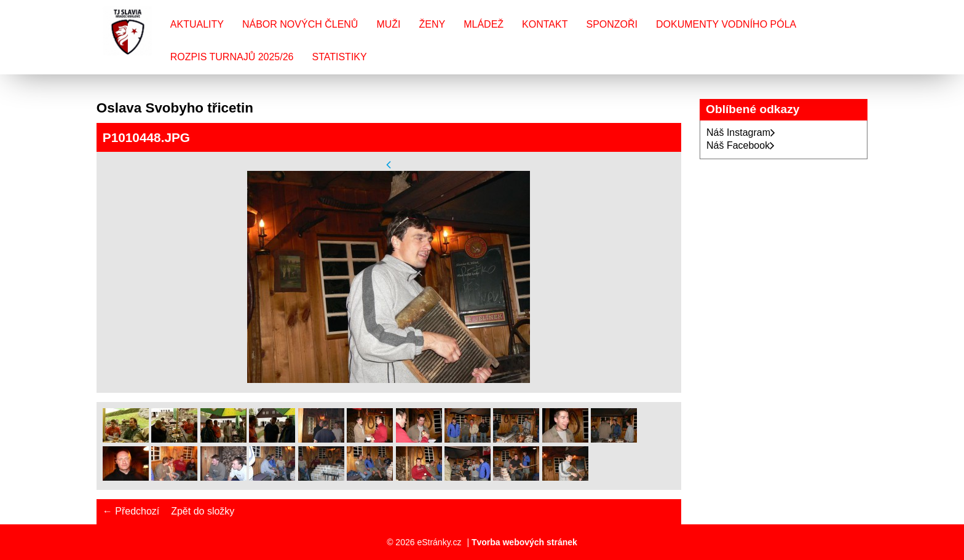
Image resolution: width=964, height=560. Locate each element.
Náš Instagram (741, 132)
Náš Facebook (741, 145)
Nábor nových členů (300, 24)
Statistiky (339, 57)
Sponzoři (612, 24)
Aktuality (197, 24)
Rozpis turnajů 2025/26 (232, 57)
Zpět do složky (203, 511)
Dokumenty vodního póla (726, 24)
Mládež (484, 24)
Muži (388, 24)
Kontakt (545, 24)
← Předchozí (131, 511)
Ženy (433, 24)
